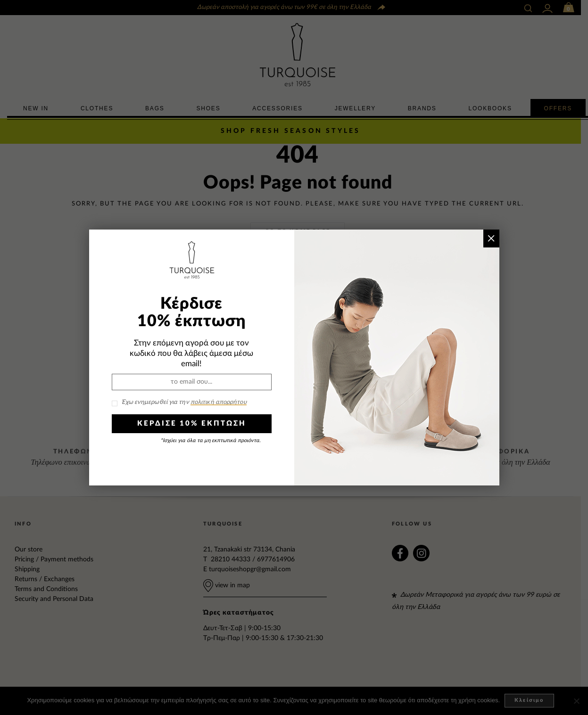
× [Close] (491, 238)
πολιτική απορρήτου (219, 402)
